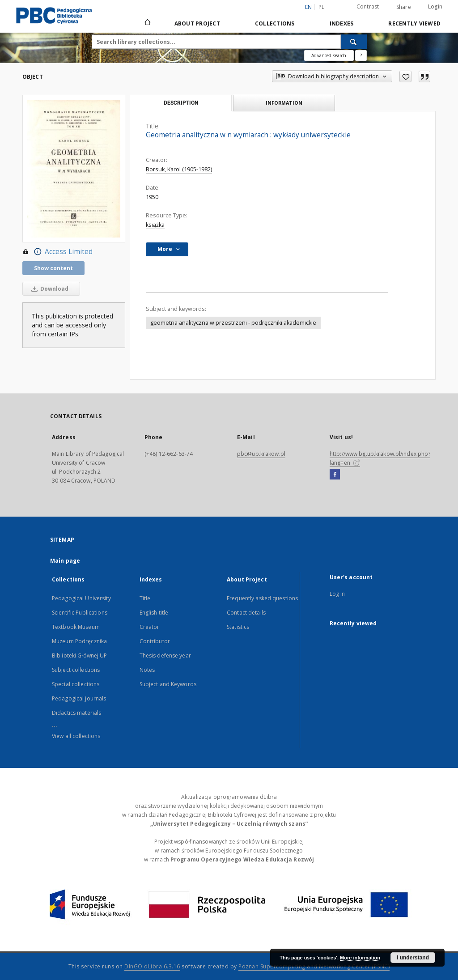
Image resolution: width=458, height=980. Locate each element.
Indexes (342, 23)
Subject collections (76, 670)
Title (145, 598)
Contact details (246, 613)
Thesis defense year (165, 655)
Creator (150, 627)
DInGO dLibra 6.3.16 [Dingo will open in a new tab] (152, 966)
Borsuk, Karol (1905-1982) (179, 169)
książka (155, 225)
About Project (197, 23)
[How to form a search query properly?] (361, 55)
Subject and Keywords (168, 684)
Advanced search (329, 55)
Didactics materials (76, 713)
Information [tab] (284, 103)
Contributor (155, 641)
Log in (337, 594)
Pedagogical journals (79, 698)
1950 (152, 197)
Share (404, 7)
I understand (413, 958)
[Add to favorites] (405, 76)
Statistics (238, 627)
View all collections (76, 736)
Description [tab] (181, 103)
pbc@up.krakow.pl (261, 454)
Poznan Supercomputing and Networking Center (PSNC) (314, 966)
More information (360, 958)
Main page (65, 561)
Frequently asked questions (262, 598)
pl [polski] (322, 7)
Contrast (368, 6)
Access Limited (57, 252)
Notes (147, 670)
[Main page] (147, 23)
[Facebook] (335, 475)
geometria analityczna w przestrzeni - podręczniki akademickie (233, 323)
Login (435, 6)
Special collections (76, 684)
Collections (275, 23)
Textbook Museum (76, 627)
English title (154, 613)
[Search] (354, 42)
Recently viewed (414, 23)
